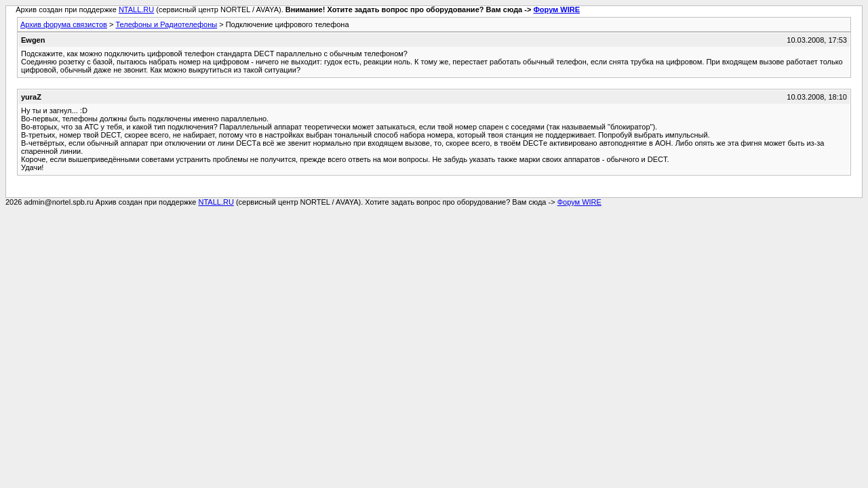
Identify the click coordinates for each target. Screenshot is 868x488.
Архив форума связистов (64, 24)
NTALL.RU (136, 9)
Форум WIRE (556, 9)
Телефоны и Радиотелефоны (166, 24)
